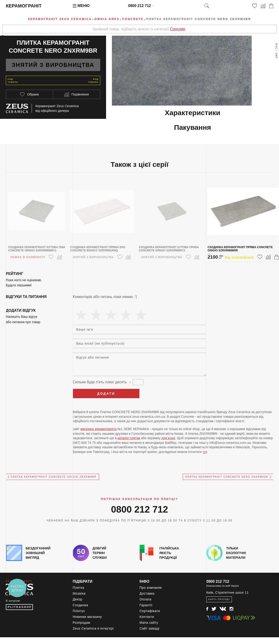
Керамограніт (24, 6)
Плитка (79, 588)
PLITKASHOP (20, 607)
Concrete (178, 29)
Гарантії (146, 605)
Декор (78, 599)
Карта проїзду (219, 599)
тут (205, 452)
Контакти (147, 617)
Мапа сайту (149, 623)
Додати (106, 394)
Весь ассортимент (3, 50)
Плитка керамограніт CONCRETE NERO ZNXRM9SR (227, 477)
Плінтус (79, 611)
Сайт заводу (150, 628)
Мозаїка (79, 593)
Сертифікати (150, 611)
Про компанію (151, 588)
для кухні (168, 438)
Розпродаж (81, 623)
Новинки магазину (87, 617)
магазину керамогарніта (98, 429)
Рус (276, 46)
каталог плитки (129, 438)
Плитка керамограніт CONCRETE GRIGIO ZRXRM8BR (54, 477)
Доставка (147, 593)
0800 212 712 (140, 6)
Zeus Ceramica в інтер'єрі (93, 628)
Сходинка (80, 605)
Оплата (146, 599)
